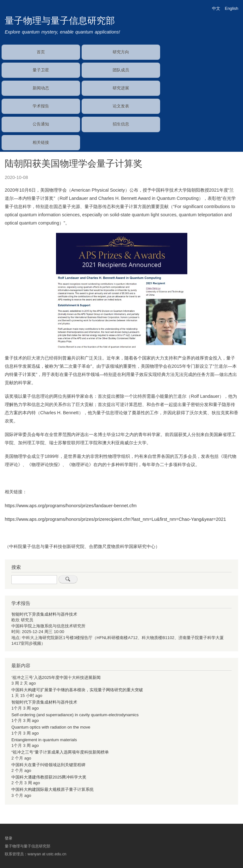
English (232, 8)
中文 (216, 8)
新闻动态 (41, 88)
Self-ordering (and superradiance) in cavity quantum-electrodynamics (75, 715)
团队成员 (121, 70)
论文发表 (121, 106)
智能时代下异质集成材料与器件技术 (44, 614)
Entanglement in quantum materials (44, 740)
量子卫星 (41, 70)
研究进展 (121, 88)
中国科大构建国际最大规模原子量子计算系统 (53, 789)
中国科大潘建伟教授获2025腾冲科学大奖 (49, 777)
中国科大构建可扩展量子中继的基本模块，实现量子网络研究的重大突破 (77, 690)
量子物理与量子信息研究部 (60, 21)
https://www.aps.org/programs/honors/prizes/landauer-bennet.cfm (71, 506)
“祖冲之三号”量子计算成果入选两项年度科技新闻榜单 (60, 752)
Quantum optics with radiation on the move (51, 727)
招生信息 (121, 124)
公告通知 (41, 124)
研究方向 (121, 52)
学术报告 (41, 106)
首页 (41, 52)
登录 (9, 838)
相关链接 (41, 142)
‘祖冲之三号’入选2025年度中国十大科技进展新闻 (56, 677)
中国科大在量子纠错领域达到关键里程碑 (48, 765)
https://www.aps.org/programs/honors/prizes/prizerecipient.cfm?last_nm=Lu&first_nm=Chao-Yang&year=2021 (115, 519)
